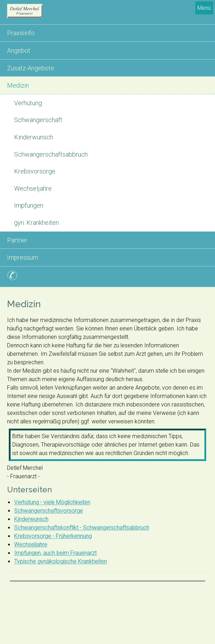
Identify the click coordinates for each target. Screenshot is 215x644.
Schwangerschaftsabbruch (51, 154)
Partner (17, 240)
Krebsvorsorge (35, 171)
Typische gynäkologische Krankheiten (60, 561)
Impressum (23, 257)
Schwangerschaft (38, 120)
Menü (204, 8)
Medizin (18, 85)
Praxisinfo (21, 33)
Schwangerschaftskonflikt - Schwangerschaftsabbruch (82, 528)
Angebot (19, 50)
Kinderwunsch (34, 137)
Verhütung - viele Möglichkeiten (52, 502)
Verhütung (28, 103)
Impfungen (29, 205)
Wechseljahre (33, 188)
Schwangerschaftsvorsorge (48, 511)
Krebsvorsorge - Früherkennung (53, 536)
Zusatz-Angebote (31, 68)
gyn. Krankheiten (36, 223)
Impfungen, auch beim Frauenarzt (55, 553)
